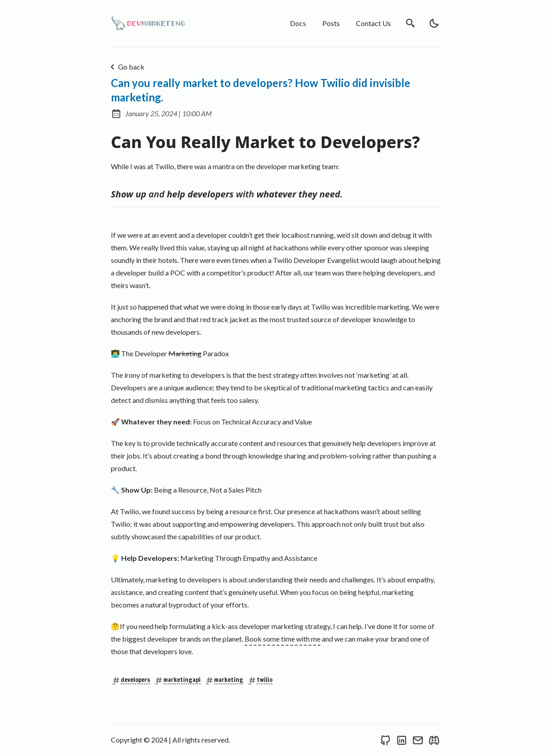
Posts (331, 23)
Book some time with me (283, 639)
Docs (298, 23)
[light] (434, 23)
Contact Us (373, 23)
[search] (411, 23)
